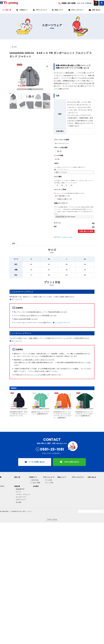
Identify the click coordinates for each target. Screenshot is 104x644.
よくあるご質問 (35, 483)
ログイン (30, 511)
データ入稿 (48, 480)
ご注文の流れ (34, 480)
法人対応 (19, 502)
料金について (59, 10)
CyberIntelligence (54, 521)
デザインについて (41, 10)
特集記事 (17, 486)
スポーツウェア (67, 237)
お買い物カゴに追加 (86, 231)
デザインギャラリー (78, 10)
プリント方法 (49, 483)
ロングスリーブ (21, 497)
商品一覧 (8, 10)
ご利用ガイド (23, 10)
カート (96, 4)
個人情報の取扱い (5, 511)
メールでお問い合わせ (37, 462)
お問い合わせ (96, 10)
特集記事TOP (20, 489)
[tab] (14, 244)
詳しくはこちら (17, 299)
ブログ (2, 486)
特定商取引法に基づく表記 (18, 511)
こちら (36, 375)
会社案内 (36, 486)
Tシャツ (18, 492)
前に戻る (14, 47)
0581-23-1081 (69, 3)
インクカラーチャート (63, 169)
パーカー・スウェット (23, 494)
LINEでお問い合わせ (72, 462)
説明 (14, 244)
